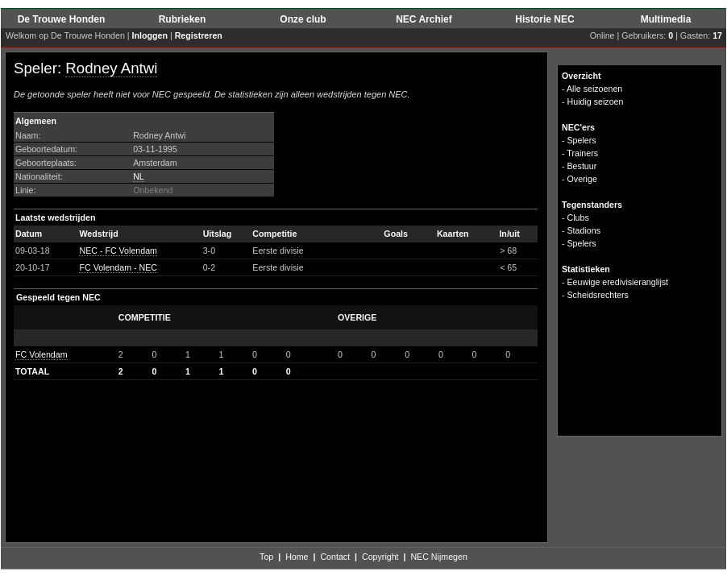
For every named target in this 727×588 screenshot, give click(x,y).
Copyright (380, 557)
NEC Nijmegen (438, 557)
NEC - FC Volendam (118, 251)
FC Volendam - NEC (118, 267)
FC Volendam (42, 354)
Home (297, 557)
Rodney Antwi (111, 68)
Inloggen (150, 35)
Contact (335, 557)
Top (266, 557)
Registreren (199, 35)
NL (139, 176)
